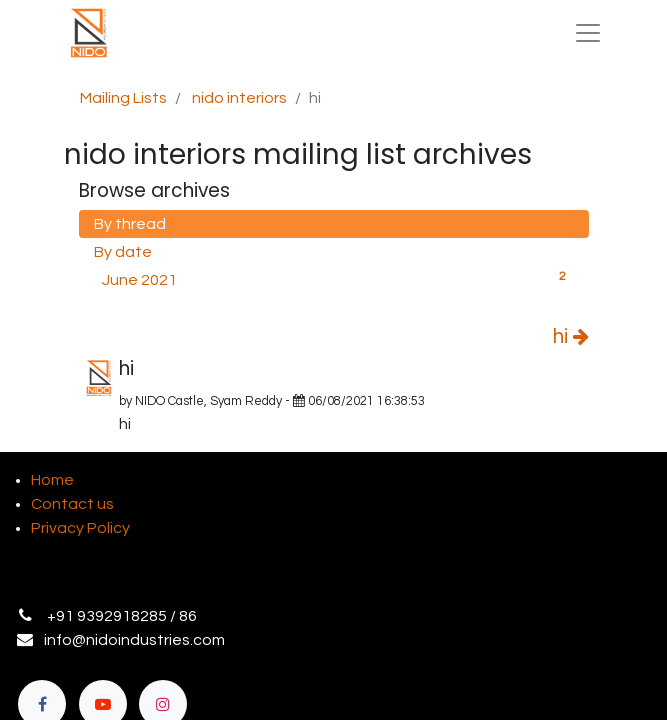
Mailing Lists (123, 98)
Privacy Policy (80, 528)
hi (571, 337)
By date (123, 252)
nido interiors (239, 98)
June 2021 (338, 278)
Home (52, 480)
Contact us (72, 504)
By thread (130, 224)
